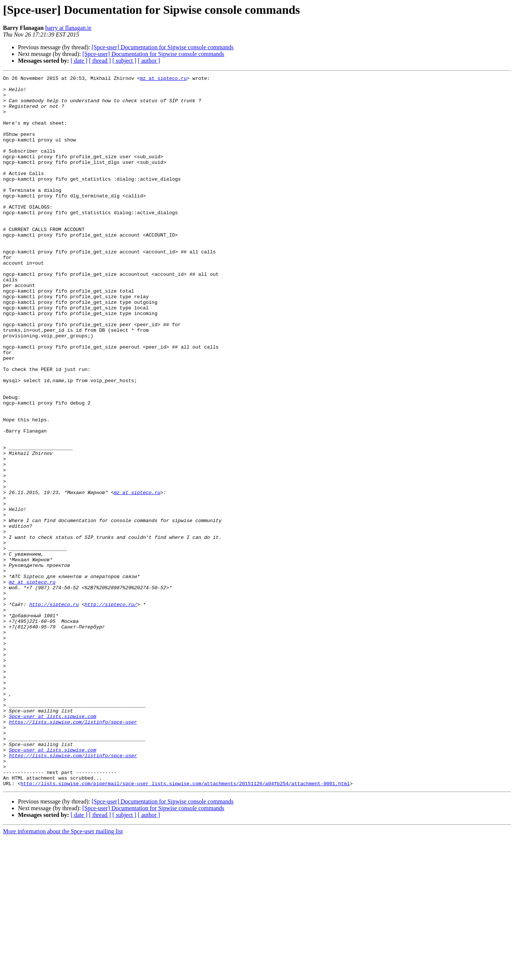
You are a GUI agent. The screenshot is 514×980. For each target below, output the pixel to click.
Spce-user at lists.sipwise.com (53, 845)
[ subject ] (124, 61)
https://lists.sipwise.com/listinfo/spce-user (73, 852)
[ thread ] (100, 61)
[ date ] (79, 61)
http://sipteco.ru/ (111, 711)
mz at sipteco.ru (163, 79)
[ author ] (149, 61)
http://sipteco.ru (54, 711)
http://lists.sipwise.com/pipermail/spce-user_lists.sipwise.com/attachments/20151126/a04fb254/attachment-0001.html (185, 926)
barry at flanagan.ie (68, 28)
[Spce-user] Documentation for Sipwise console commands (162, 47)
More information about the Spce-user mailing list (63, 973)
